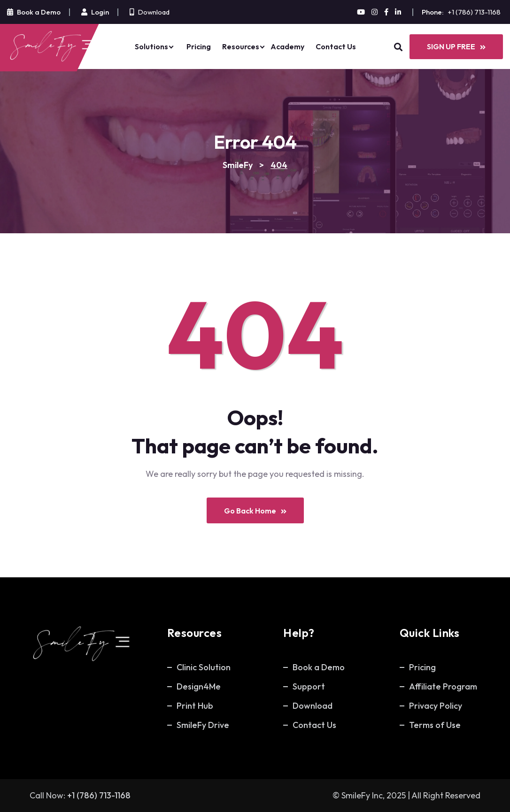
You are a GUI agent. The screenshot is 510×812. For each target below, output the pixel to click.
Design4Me (199, 686)
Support (309, 686)
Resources (241, 46)
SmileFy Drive (203, 725)
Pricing (199, 46)
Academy (287, 46)
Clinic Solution (204, 667)
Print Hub (195, 706)
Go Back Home (255, 511)
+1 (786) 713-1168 (474, 12)
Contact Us (336, 46)
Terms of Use (435, 725)
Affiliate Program (443, 686)
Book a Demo (319, 667)
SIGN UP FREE (456, 46)
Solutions (151, 46)
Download (154, 12)
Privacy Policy (436, 706)
